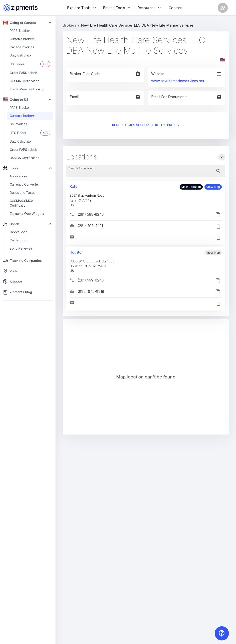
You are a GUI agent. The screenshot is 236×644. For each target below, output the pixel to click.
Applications (19, 176)
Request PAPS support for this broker (146, 125)
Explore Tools (81, 8)
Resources (149, 8)
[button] (213, 187)
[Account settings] (223, 8)
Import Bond (19, 232)
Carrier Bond (19, 240)
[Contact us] (222, 633)
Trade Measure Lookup (27, 89)
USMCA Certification (25, 158)
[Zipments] (21, 8)
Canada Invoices (22, 47)
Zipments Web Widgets (27, 214)
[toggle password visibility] (218, 171)
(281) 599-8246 (91, 214)
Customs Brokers (22, 39)
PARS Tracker (20, 31)
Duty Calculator (21, 55)
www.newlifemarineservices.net (178, 81)
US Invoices (18, 124)
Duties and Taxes (23, 193)
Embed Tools (117, 8)
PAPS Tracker (20, 108)
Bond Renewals (21, 248)
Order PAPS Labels (24, 150)
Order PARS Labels (24, 73)
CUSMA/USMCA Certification (21, 203)
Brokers (69, 25)
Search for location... (82, 168)
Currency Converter (24, 184)
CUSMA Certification (25, 81)
